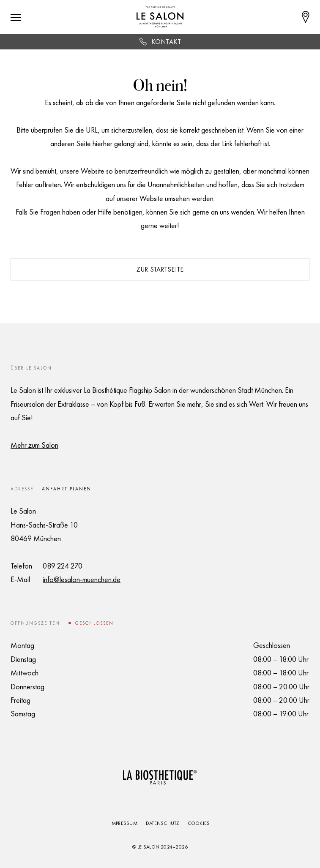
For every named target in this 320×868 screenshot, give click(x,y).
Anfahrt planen (67, 489)
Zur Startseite (160, 269)
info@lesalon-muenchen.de (82, 579)
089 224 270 (63, 566)
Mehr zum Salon (34, 445)
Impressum (124, 823)
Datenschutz (163, 823)
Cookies (199, 823)
